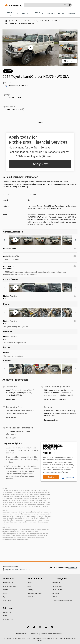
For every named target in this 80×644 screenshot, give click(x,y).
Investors (5, 590)
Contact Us (73, 568)
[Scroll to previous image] (5, 240)
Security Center (7, 600)
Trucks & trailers (57, 590)
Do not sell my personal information (52, 634)
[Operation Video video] (75, 249)
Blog (4, 597)
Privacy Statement (21, 634)
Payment (30, 597)
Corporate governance (9, 586)
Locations (71, 14)
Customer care (7, 612)
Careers (5, 593)
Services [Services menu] (51, 14)
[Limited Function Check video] (75, 296)
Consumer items (57, 586)
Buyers (30, 583)
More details (11, 417)
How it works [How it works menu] (39, 14)
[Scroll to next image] (75, 240)
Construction (56, 583)
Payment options (51, 420)
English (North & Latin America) (18, 569)
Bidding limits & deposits (35, 593)
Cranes (55, 604)
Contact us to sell (7, 619)
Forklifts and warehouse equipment (63, 600)
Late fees (60, 413)
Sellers (29, 586)
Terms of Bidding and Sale (55, 399)
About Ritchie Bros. (8, 583)
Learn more (68, 478)
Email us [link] (51, 477)
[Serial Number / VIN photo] (75, 256)
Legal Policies (34, 634)
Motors (55, 597)
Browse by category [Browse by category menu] (12, 14)
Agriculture (56, 593)
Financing (62, 14)
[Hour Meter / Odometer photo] (75, 266)
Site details (10, 399)
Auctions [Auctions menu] (26, 14)
